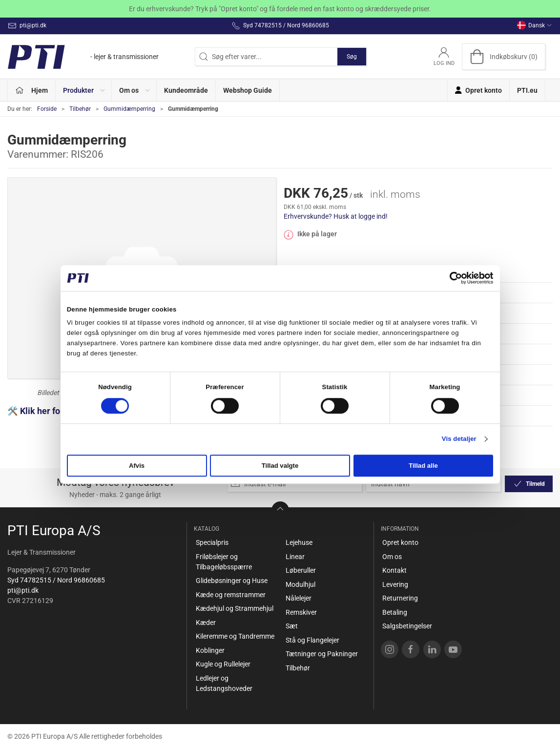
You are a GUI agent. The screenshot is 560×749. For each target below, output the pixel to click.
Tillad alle (423, 466)
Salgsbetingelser (407, 626)
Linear (295, 557)
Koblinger (210, 650)
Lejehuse (299, 542)
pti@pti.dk (23, 590)
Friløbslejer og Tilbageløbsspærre (224, 562)
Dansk (535, 25)
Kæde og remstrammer (231, 595)
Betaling (395, 612)
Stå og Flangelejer (312, 640)
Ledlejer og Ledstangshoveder (224, 683)
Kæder (206, 623)
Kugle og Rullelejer (223, 664)
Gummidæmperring (129, 109)
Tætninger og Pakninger (322, 654)
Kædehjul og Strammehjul (235, 608)
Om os (392, 557)
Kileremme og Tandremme (235, 636)
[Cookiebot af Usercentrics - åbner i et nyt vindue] (450, 278)
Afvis (137, 466)
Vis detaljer (459, 439)
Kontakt (394, 570)
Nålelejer (299, 598)
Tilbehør (80, 109)
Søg (352, 57)
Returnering (400, 598)
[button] (84, 90)
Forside (47, 109)
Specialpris (212, 542)
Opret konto (400, 542)
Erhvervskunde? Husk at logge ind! (336, 216)
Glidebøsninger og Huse (232, 581)
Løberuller (301, 570)
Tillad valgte (280, 466)
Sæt (292, 626)
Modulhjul (301, 584)
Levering (395, 584)
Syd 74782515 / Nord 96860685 (56, 580)
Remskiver (301, 612)
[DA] (83, 57)
